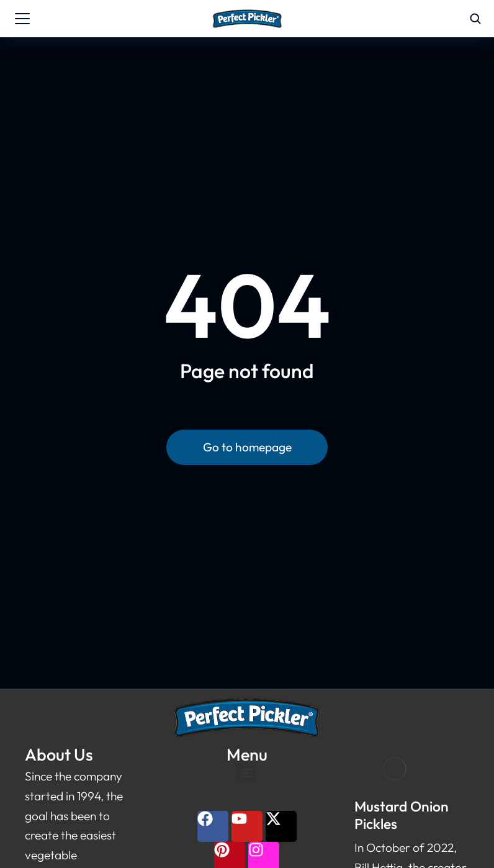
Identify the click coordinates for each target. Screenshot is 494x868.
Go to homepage (247, 447)
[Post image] (395, 769)
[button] (247, 773)
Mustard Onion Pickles (402, 815)
